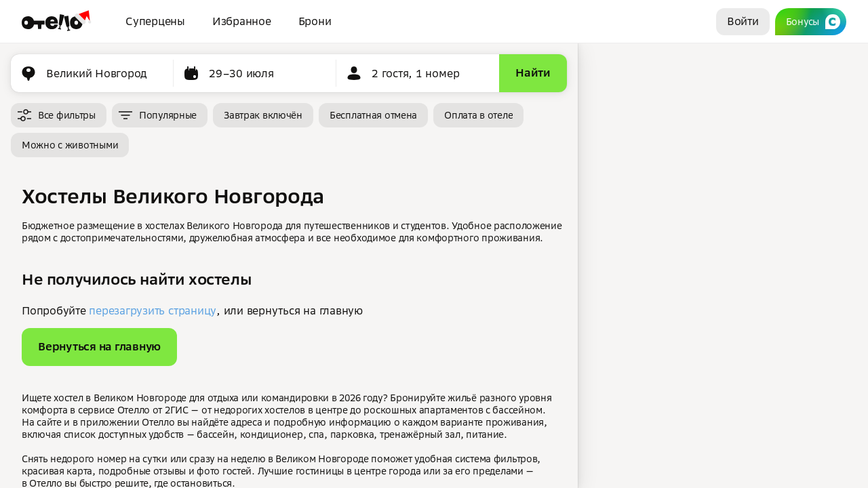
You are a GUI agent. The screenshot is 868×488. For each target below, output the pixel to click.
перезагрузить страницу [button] (153, 310)
